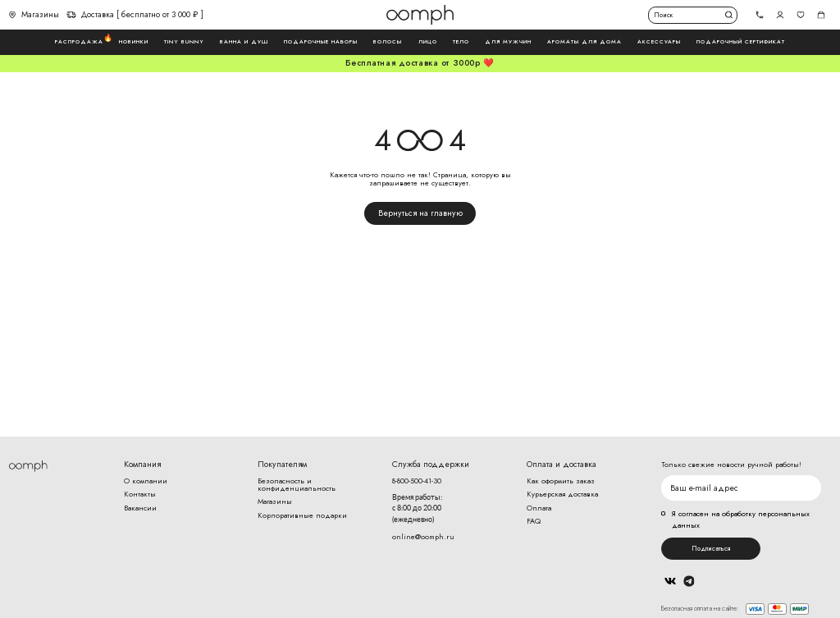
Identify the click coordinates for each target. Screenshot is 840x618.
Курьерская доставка (562, 494)
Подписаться (711, 548)
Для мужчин (508, 42)
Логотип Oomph (420, 15)
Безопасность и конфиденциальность (297, 484)
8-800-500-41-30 (417, 481)
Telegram (689, 582)
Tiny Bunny (184, 42)
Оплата (539, 508)
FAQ (534, 521)
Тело (461, 42)
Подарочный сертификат (741, 42)
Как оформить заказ (561, 481)
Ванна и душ (244, 42)
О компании (146, 481)
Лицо (428, 42)
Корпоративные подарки (302, 515)
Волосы (388, 42)
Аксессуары (659, 42)
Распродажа (79, 42)
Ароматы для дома (584, 42)
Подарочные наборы (321, 42)
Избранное (801, 15)
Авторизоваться (781, 15)
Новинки (134, 42)
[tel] (760, 15)
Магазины (34, 15)
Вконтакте (670, 581)
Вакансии (140, 508)
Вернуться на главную (420, 213)
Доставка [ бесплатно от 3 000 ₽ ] (135, 15)
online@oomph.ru (423, 536)
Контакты (140, 494)
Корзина (822, 15)
